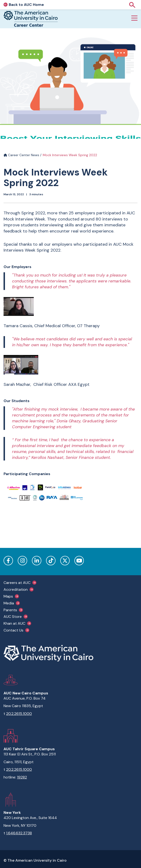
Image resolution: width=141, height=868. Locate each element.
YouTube (79, 561)
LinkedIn (37, 561)
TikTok (51, 561)
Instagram (22, 561)
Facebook (8, 561)
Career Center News (21, 155)
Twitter (65, 561)
